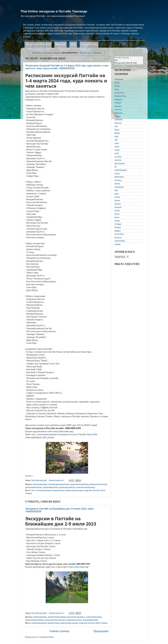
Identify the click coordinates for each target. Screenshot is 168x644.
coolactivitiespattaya (94, 617)
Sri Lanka (118, 157)
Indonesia (118, 110)
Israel (117, 153)
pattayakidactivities (51, 487)
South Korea (119, 93)
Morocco (118, 238)
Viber (73, 44)
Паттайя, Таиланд (122, 58)
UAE (116, 140)
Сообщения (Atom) (46, 637)
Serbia (117, 214)
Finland (117, 201)
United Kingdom (121, 170)
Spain (117, 194)
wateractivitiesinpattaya (86, 487)
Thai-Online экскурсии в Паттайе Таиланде (54, 11)
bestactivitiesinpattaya (76, 617)
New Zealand (119, 164)
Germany (118, 180)
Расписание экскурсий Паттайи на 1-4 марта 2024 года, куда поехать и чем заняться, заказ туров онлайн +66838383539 (67, 67)
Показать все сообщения (90, 53)
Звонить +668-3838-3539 (38, 44)
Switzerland (119, 187)
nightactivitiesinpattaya (79, 484)
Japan (117, 89)
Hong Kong (119, 79)
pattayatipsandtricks (67, 487)
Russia (117, 217)
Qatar (117, 143)
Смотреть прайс (89, 44)
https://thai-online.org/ (63, 432)
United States (120, 241)
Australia (118, 160)
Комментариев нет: (57, 480)
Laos (116, 126)
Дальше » (29, 476)
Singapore (118, 100)
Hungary (118, 228)
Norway (118, 204)
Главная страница (59, 631)
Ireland (117, 221)
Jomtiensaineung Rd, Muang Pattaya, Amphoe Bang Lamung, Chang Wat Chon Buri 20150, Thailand (69, 623)
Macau (117, 83)
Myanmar (118, 123)
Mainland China (120, 96)
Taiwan (117, 86)
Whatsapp (61, 44)
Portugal (118, 224)
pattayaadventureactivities (55, 620)
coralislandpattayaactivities (59, 484)
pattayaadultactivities (34, 487)
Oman (117, 147)
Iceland (117, 197)
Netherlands (119, 177)
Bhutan (117, 133)
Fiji (116, 167)
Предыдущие (101, 631)
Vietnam (118, 116)
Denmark (118, 207)
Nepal (117, 130)
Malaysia (118, 106)
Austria (117, 184)
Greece (117, 211)
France (117, 174)
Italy (116, 190)
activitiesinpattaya (40, 617)
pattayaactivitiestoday (98, 484)
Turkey (117, 150)
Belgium (118, 231)
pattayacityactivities (74, 620)
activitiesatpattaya (40, 484)
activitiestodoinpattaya (57, 617)
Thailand (118, 103)
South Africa (119, 234)
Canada (117, 244)
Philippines (119, 113)
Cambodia (118, 120)
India (116, 137)
